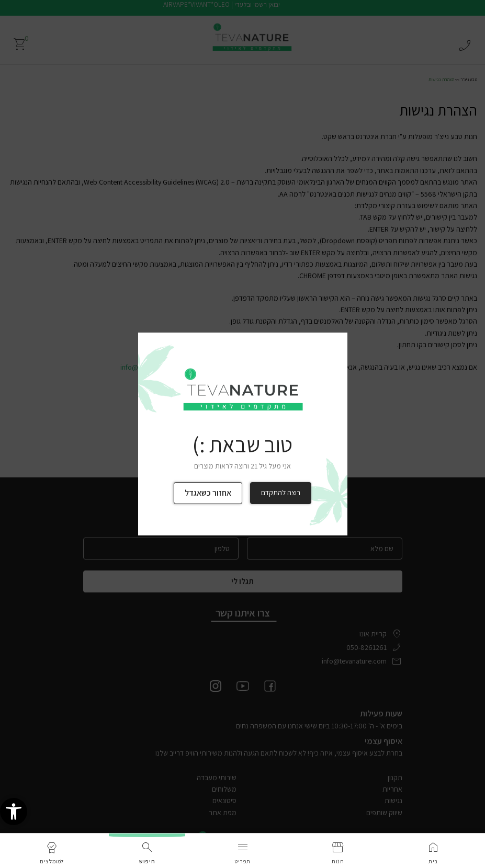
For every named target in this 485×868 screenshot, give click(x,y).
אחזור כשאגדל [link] (208, 493)
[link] (14, 812)
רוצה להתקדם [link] (281, 493)
